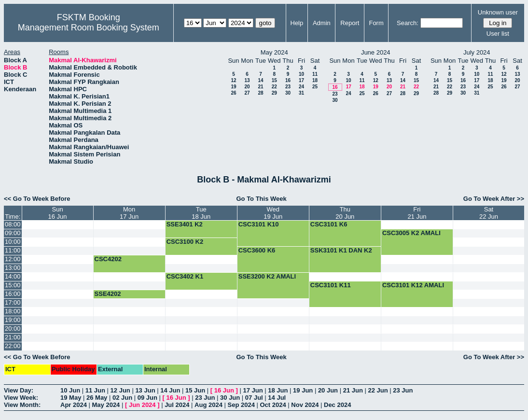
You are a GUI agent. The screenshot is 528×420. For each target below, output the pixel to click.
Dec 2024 (337, 405)
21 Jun (353, 390)
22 (274, 87)
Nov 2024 (305, 405)
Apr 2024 (74, 405)
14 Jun (170, 390)
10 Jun (70, 390)
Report (350, 23)
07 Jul (254, 398)
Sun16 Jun (58, 213)
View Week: (21, 398)
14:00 (13, 276)
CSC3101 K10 (259, 224)
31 (301, 93)
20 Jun (328, 390)
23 (288, 87)
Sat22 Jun (489, 213)
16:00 (13, 294)
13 (247, 80)
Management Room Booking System (89, 28)
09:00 (13, 233)
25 (315, 87)
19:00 (13, 320)
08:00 (13, 224)
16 (288, 80)
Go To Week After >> (494, 199)
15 (274, 80)
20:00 (13, 329)
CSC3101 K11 (331, 285)
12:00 (13, 259)
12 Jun (120, 390)
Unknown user (498, 12)
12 (233, 80)
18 (315, 80)
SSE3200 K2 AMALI (267, 276)
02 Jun (122, 398)
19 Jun (303, 390)
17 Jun (253, 390)
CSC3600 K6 (257, 250)
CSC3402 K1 (185, 276)
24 (301, 87)
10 (301, 74)
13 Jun (145, 390)
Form (376, 23)
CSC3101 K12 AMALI (413, 285)
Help (297, 23)
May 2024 (106, 405)
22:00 (13, 346)
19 (233, 87)
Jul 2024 (177, 405)
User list (498, 34)
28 (260, 93)
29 (274, 93)
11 (315, 74)
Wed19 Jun (273, 213)
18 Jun (278, 390)
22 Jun (378, 390)
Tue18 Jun (201, 213)
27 (247, 93)
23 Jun (403, 390)
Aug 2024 (208, 405)
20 (247, 87)
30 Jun (230, 398)
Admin (322, 23)
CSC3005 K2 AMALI (411, 233)
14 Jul (277, 398)
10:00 (13, 242)
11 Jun (95, 390)
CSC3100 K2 (185, 242)
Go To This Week (261, 199)
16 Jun (224, 390)
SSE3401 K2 (185, 224)
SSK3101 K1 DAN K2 (341, 250)
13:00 (13, 268)
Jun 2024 (142, 405)
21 (260, 87)
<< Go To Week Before (37, 199)
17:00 (13, 302)
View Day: (19, 390)
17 (301, 80)
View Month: (22, 405)
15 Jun (195, 390)
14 (260, 80)
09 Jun (147, 398)
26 (233, 93)
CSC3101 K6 (329, 224)
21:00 (13, 337)
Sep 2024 (241, 405)
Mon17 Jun (129, 213)
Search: (408, 23)
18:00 (13, 311)
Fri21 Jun (417, 213)
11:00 (13, 250)
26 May (97, 398)
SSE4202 (108, 294)
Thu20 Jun (345, 213)
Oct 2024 (273, 405)
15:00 (13, 285)
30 (288, 93)
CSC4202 (108, 259)
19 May (71, 398)
